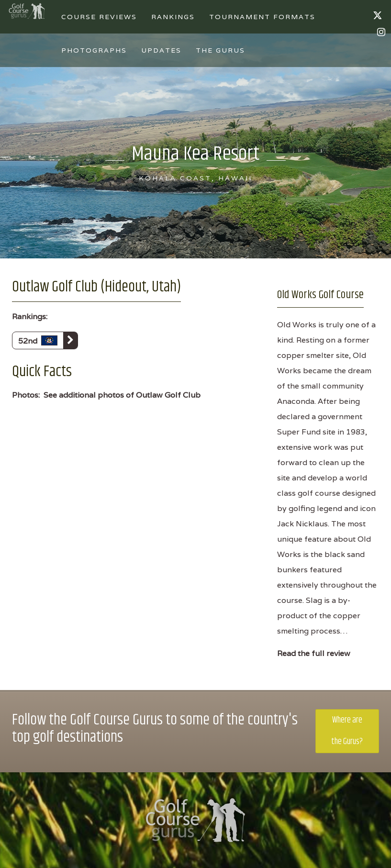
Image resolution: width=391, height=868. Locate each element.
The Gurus (220, 50)
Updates (161, 50)
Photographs (94, 50)
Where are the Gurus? (347, 731)
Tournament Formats (262, 17)
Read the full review (314, 653)
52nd (48, 340)
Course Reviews (99, 17)
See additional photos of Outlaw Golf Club (122, 395)
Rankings (173, 17)
